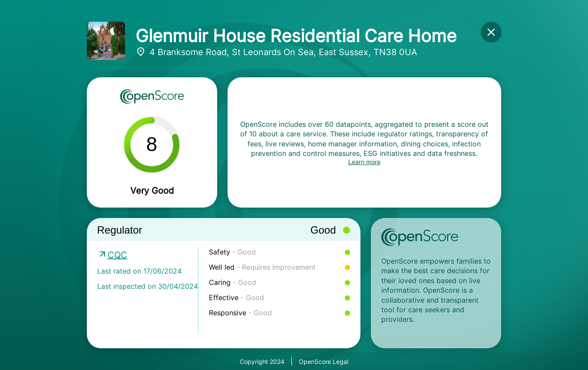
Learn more (364, 162)
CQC (117, 255)
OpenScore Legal (324, 362)
